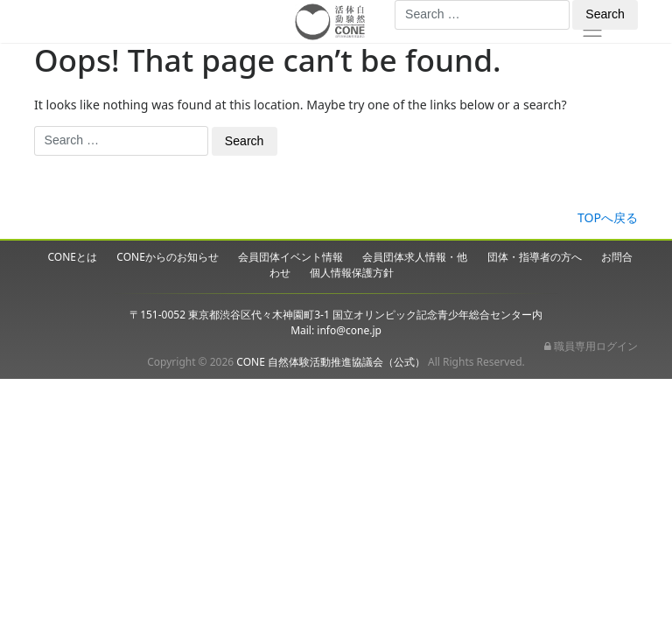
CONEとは (73, 257)
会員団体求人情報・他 (415, 257)
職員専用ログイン (591, 346)
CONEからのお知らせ (168, 257)
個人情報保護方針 (352, 273)
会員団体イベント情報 (290, 257)
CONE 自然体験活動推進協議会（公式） (331, 362)
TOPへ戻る (608, 217)
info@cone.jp (349, 330)
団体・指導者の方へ (535, 257)
